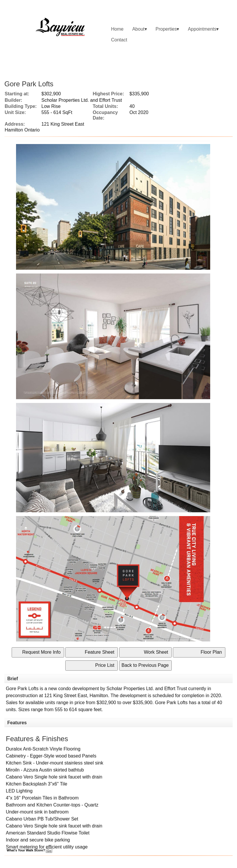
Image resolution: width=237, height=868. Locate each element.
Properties (166, 29)
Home (117, 29)
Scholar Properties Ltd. (130, 689)
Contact (119, 40)
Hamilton (99, 696)
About (138, 29)
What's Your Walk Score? (29, 850)
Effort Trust (175, 689)
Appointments (202, 29)
